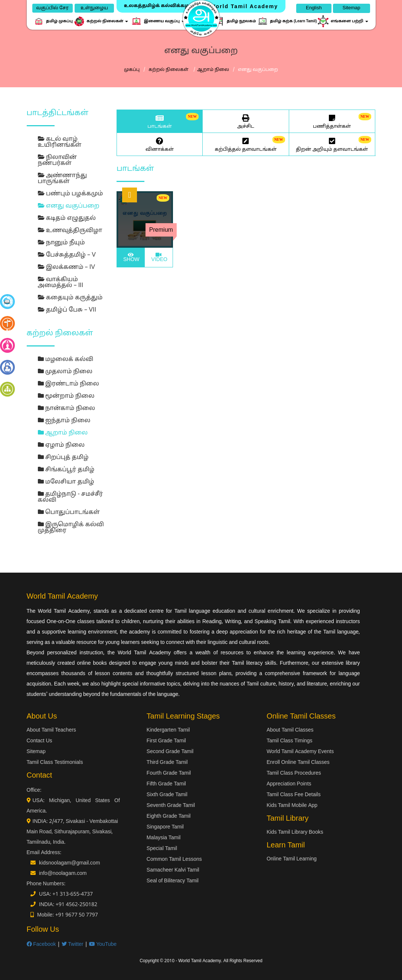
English (314, 8)
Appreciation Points (289, 784)
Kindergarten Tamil (168, 730)
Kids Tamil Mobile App (292, 806)
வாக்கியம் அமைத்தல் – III (61, 283)
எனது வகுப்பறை (69, 206)
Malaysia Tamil (164, 838)
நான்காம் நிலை (66, 408)
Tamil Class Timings (289, 741)
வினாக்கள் (160, 144)
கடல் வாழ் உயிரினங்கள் (60, 142)
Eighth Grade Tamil (169, 816)
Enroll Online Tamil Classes (298, 763)
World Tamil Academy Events (300, 752)
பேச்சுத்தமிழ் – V (67, 255)
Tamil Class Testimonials (55, 763)
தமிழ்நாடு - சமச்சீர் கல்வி (71, 497)
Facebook (41, 945)
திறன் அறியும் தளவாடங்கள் (332, 144)
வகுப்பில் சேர (53, 8)
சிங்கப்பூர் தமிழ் (66, 470)
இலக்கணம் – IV (66, 267)
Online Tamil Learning (292, 859)
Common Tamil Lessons (174, 859)
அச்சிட (246, 121)
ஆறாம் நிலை (213, 70)
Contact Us (40, 741)
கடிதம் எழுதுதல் (67, 218)
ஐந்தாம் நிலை (64, 421)
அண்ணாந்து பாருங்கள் (63, 179)
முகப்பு (132, 70)
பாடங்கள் (160, 121)
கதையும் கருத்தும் (70, 298)
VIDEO (159, 258)
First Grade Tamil (166, 741)
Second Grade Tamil (170, 752)
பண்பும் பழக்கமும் (71, 194)
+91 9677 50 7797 (77, 915)
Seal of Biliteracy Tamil (173, 881)
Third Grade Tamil (167, 763)
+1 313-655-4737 (73, 894)
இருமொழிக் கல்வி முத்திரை (71, 528)
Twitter (73, 945)
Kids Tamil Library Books (295, 832)
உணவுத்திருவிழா (70, 231)
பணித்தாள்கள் (332, 121)
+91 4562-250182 (76, 905)
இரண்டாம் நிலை (68, 384)
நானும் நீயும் (61, 243)
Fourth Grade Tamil (169, 773)
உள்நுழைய (94, 8)
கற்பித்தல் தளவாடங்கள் (246, 144)
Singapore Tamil (165, 827)
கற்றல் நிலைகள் (169, 70)
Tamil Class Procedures (294, 773)
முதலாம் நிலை (65, 372)
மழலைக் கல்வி (66, 359)
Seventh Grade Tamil (171, 806)
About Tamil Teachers (51, 730)
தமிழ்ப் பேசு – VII (67, 310)
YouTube (103, 945)
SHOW (130, 258)
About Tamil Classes (290, 730)
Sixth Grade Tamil (167, 795)
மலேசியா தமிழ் (66, 482)
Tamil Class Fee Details (294, 795)
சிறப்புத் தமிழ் (63, 458)
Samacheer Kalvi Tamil (173, 870)
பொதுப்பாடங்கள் (69, 512)
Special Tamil (162, 849)
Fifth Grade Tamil (166, 784)
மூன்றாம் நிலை (66, 396)
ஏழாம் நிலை (61, 445)
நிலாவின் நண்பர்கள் (58, 160)
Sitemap (352, 8)
